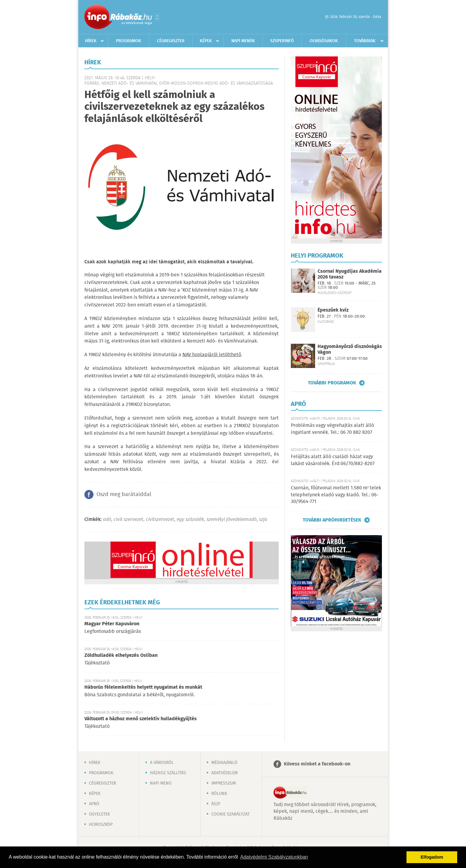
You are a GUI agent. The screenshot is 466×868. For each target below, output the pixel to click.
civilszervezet (160, 520)
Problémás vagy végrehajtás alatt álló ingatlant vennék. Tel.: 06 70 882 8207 (332, 429)
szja (263, 520)
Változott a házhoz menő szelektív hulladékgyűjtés (141, 719)
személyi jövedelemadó (231, 520)
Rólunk (219, 794)
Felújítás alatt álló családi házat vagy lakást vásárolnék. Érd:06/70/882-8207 (333, 460)
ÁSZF (216, 804)
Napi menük (243, 41)
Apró (94, 804)
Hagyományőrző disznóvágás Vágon (350, 350)
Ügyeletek (99, 814)
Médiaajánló (224, 763)
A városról (162, 763)
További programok (332, 383)
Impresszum (224, 783)
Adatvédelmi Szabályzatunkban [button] (274, 857)
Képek (206, 41)
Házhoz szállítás (168, 773)
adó (107, 520)
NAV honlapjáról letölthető (212, 355)
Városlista (157, 17)
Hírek (91, 41)
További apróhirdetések (332, 520)
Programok (129, 41)
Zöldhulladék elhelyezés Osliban (121, 655)
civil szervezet (128, 520)
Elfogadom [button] (432, 857)
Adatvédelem (224, 773)
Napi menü (161, 783)
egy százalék (190, 520)
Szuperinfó (282, 41)
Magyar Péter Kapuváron (112, 624)
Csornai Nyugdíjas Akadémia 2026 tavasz (350, 274)
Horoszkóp (101, 825)
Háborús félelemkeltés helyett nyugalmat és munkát (143, 687)
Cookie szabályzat (230, 814)
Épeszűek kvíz (333, 310)
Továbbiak (365, 41)
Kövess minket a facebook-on (317, 764)
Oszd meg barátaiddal (124, 495)
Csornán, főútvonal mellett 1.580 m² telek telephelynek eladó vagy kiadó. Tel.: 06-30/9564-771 (336, 495)
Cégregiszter (171, 41)
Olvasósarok (324, 41)
